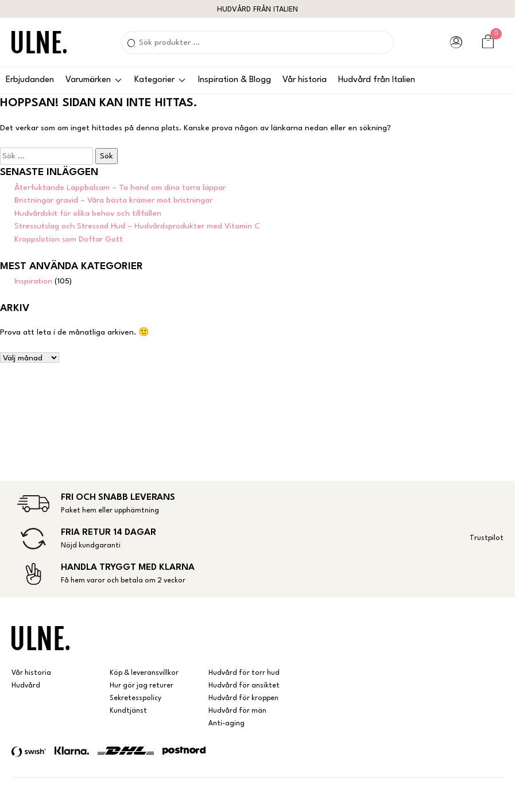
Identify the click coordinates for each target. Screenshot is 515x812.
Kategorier (154, 80)
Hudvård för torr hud (244, 673)
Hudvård (26, 686)
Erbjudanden (30, 80)
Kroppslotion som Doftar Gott (69, 239)
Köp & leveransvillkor (144, 673)
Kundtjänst (128, 711)
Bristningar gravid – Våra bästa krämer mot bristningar (113, 200)
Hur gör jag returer (142, 686)
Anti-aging (226, 724)
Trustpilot (487, 538)
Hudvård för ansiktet (244, 686)
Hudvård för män (237, 711)
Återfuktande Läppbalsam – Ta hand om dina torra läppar (120, 188)
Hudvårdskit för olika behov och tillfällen (88, 213)
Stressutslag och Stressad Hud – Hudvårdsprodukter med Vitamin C (137, 226)
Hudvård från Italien (377, 80)
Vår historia (305, 80)
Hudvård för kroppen (243, 698)
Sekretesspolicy (135, 698)
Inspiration (33, 281)
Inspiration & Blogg (235, 80)
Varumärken (88, 80)
